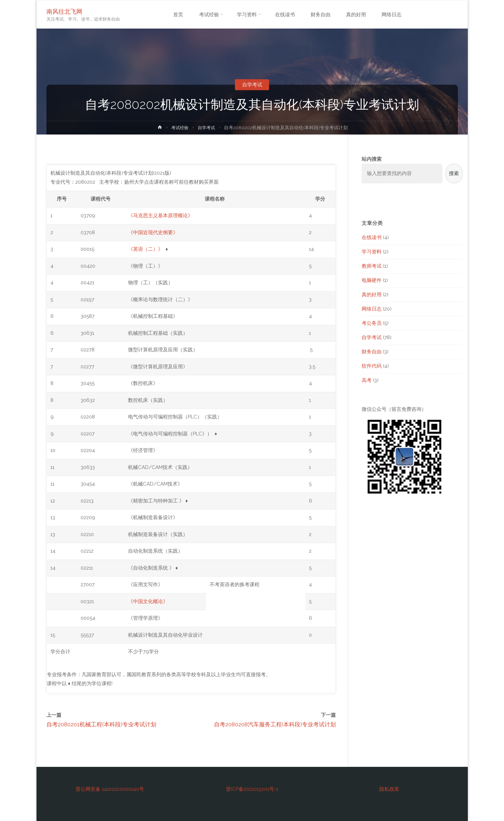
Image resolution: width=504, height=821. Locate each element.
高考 (367, 380)
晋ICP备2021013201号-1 (252, 789)
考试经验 (180, 128)
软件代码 (372, 366)
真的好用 (372, 295)
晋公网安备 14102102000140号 (110, 789)
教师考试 (372, 266)
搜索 (454, 173)
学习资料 (372, 252)
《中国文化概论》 (148, 601)
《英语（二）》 (145, 249)
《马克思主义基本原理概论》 (160, 216)
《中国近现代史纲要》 (153, 232)
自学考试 (252, 85)
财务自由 (372, 352)
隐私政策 (389, 789)
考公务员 (372, 323)
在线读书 (372, 237)
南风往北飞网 (65, 11)
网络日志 (372, 309)
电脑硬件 (372, 280)
